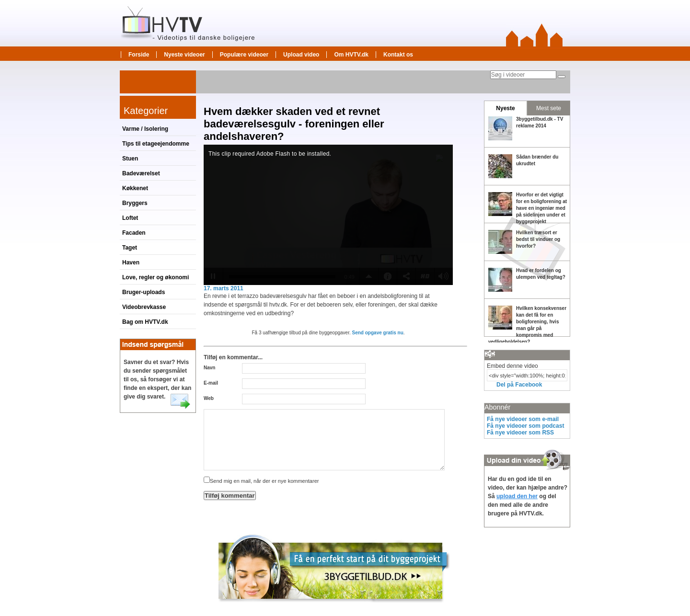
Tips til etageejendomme (156, 144)
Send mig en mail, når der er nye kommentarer (261, 481)
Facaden (134, 233)
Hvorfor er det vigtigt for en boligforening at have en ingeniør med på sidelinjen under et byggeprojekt (541, 208)
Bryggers (135, 203)
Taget (130, 248)
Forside (139, 55)
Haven (131, 262)
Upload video (301, 55)
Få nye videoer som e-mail (523, 419)
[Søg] (562, 77)
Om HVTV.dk (351, 55)
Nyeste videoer (184, 55)
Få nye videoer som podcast (525, 426)
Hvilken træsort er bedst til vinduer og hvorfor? (538, 239)
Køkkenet (135, 188)
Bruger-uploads (144, 292)
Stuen (130, 159)
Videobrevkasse (144, 307)
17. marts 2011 (224, 288)
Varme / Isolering (145, 129)
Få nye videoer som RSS (520, 433)
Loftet (130, 218)
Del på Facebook (519, 385)
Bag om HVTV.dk (145, 322)
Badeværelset (141, 173)
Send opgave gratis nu (378, 333)
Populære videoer (244, 55)
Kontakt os (398, 55)
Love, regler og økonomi (155, 277)
